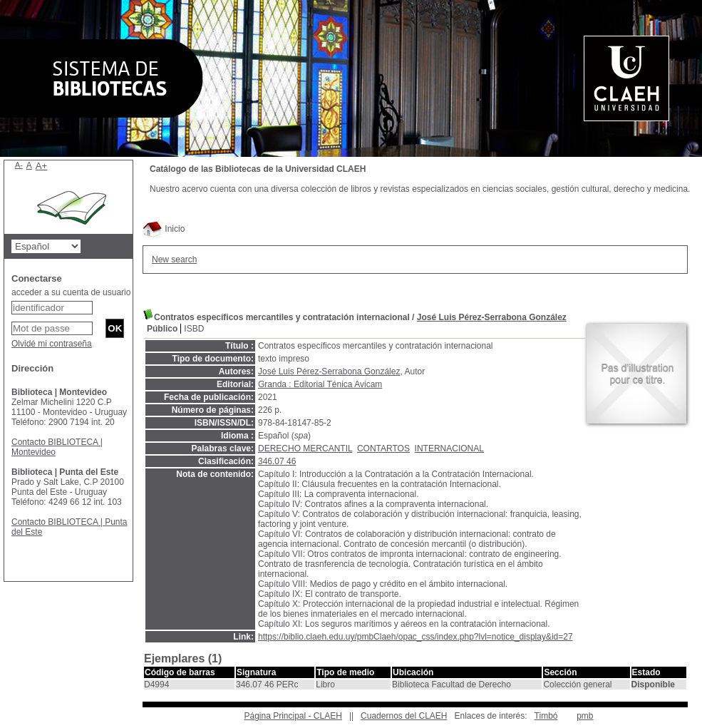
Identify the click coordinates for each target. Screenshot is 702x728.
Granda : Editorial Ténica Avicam (320, 384)
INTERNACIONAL (449, 448)
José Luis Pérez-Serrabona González (492, 317)
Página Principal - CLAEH (293, 716)
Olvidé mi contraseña (52, 344)
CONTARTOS (383, 448)
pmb (585, 716)
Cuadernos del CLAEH (404, 716)
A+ (42, 166)
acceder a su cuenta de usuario (71, 292)
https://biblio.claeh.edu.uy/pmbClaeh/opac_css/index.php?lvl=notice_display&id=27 (415, 637)
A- (19, 165)
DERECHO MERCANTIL (305, 448)
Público (162, 329)
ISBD (194, 329)
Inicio (164, 229)
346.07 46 (277, 461)
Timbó (546, 716)
